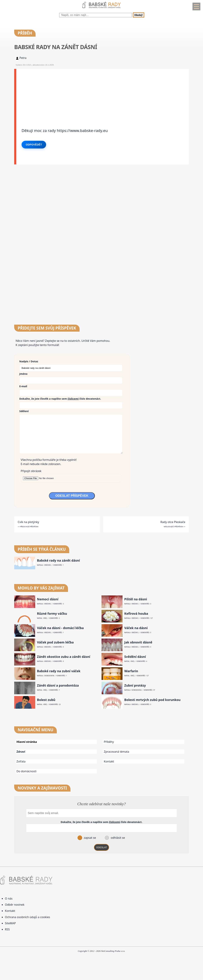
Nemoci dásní (48, 599)
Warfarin (131, 671)
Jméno (23, 374)
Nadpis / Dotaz (29, 361)
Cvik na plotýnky (28, 522)
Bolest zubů (46, 700)
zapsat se (89, 838)
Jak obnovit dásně (138, 642)
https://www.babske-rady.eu (82, 130)
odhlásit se (117, 838)
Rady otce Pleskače (173, 522)
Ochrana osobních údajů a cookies (27, 917)
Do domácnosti (26, 771)
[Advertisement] (103, 93)
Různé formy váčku (52, 614)
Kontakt (109, 761)
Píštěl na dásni (136, 599)
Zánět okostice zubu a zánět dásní (64, 657)
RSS (7, 929)
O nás (9, 898)
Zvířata (21, 761)
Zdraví (21, 752)
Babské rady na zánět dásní (58, 560)
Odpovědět (34, 145)
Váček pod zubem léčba (55, 642)
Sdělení (24, 411)
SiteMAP (10, 923)
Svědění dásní (135, 657)
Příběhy (109, 742)
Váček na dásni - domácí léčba (60, 628)
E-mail (23, 386)
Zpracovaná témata (116, 752)
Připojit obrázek (31, 471)
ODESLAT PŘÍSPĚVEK (72, 496)
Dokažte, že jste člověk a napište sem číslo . (60, 399)
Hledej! (138, 15)
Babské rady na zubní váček (59, 671)
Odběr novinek (15, 905)
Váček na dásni (136, 628)
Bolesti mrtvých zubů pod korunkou (152, 700)
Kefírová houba (136, 614)
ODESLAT (101, 847)
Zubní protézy (135, 685)
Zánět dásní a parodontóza (58, 685)
